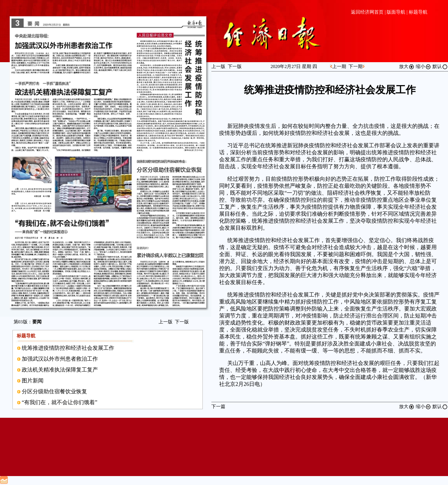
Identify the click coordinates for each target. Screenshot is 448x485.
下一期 (356, 66)
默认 (440, 66)
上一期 (339, 66)
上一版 (166, 322)
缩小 (424, 66)
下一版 (182, 322)
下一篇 (218, 406)
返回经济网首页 (367, 12)
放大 (407, 66)
